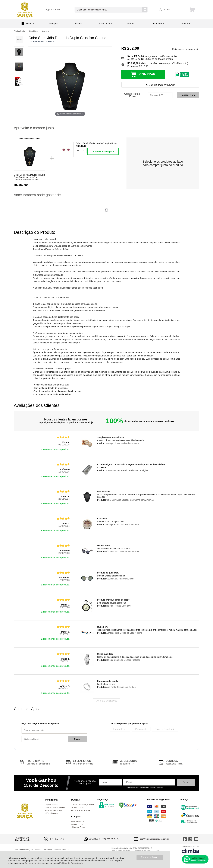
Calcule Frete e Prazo (132, 95)
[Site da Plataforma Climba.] (190, 850)
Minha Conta (78, 824)
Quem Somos (52, 805)
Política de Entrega (54, 810)
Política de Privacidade (71, 863)
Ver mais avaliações (106, 701)
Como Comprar (79, 808)
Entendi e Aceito (150, 857)
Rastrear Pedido (79, 827)
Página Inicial (20, 31)
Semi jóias (34, 31)
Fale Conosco (52, 813)
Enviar (77, 739)
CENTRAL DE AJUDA (81, 810)
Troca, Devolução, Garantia (83, 805)
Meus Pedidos (78, 821)
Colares (46, 31)
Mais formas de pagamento (186, 49)
